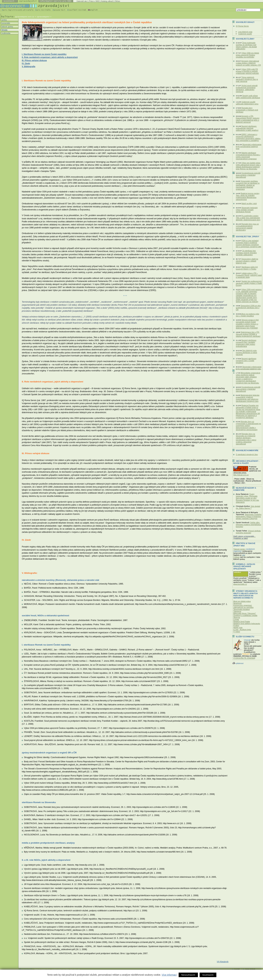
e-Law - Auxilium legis (242, 630)
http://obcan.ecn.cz (241, 475)
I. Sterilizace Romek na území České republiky (44, 54)
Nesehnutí (238, 603)
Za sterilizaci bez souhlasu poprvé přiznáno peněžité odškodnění (246, 253)
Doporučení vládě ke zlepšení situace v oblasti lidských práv (247, 261)
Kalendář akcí (82, 1)
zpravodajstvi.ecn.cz (25, 17)
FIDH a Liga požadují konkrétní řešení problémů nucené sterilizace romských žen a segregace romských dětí (248, 244)
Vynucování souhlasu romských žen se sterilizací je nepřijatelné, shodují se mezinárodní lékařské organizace (248, 185)
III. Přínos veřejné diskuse (34, 60)
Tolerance (237, 611)
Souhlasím (208, 975)
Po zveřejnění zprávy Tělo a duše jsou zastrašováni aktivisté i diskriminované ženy (248, 218)
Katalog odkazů (107, 1)
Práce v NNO (94, 1)
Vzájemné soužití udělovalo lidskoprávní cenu (247, 103)
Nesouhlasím (188, 975)
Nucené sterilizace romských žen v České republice (246, 361)
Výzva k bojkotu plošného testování (248, 532)
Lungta (236, 619)
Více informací (169, 975)
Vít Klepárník (223, 962)
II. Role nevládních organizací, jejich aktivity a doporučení (50, 57)
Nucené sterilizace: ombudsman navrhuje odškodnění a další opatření (247, 128)
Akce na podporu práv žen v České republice (247, 315)
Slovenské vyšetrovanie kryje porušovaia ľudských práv (249, 368)
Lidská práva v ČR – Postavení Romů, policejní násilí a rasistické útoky (249, 275)
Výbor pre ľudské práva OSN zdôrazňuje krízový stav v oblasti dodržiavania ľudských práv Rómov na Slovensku (248, 166)
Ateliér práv (238, 628)
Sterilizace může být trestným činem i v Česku (247, 268)
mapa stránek (250, 969)
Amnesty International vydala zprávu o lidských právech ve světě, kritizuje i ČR (248, 63)
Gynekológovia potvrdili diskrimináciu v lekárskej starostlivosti (248, 175)
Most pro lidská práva (242, 601)
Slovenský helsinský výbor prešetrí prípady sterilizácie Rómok (247, 210)
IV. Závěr (26, 64)
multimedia (6, 33)
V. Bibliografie (29, 67)
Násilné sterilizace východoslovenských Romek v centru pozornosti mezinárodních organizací (248, 156)
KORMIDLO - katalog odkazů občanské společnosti (244, 567)
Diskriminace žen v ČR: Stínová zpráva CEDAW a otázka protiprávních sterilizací (248, 334)
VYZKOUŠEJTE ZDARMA (244, 658)
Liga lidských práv (245, 32)
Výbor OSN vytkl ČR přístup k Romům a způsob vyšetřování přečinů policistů (247, 71)
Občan (117, 1)
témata (4, 30)
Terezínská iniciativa (241, 609)
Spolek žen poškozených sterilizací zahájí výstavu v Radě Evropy (249, 283)
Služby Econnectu (245, 637)
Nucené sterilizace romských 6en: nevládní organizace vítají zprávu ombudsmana (246, 343)
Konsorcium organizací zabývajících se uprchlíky (243, 606)
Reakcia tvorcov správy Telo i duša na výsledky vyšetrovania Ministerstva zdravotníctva (248, 196)
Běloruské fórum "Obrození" (245, 613)
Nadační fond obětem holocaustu (247, 623)
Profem (236, 625)
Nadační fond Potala (242, 621)
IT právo (237, 632)
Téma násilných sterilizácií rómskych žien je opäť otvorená (247, 79)
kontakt (237, 969)
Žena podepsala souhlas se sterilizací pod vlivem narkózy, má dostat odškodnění (246, 46)
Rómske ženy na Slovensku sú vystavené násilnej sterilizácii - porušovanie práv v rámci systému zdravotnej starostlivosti (246, 439)
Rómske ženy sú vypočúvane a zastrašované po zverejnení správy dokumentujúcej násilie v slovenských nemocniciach (248, 426)
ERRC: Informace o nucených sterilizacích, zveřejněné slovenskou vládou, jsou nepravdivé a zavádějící (248, 137)
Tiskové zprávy (239, 549)
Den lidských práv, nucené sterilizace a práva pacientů (246, 352)
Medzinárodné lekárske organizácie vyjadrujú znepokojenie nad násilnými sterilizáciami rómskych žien (248, 398)
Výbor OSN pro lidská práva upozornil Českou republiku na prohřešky (247, 55)
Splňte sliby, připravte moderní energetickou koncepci (248, 525)
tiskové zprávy (7, 27)
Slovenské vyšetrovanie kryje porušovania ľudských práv (249, 147)
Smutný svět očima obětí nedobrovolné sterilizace (248, 97)
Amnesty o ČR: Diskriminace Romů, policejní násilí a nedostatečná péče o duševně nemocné (248, 119)
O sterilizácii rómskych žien (247, 454)
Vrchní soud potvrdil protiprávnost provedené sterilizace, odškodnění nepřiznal (247, 89)
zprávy (4, 20)
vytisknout (238, 663)
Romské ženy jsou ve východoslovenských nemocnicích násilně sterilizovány (247, 227)
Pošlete (236, 557)
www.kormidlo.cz (240, 584)
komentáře (6, 23)
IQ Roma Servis (242, 26)
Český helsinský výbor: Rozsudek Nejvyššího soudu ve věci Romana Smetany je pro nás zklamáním (247, 498)
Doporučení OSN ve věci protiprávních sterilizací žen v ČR (248, 308)
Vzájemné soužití (245, 34)
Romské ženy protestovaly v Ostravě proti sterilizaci (247, 110)
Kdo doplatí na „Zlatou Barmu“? (248, 507)
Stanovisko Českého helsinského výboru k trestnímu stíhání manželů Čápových (249, 516)
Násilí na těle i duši (249, 203)
